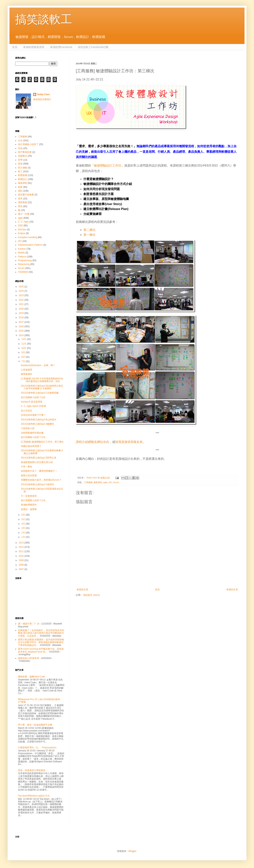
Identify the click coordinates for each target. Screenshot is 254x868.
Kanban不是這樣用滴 (32, 402)
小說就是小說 (28, 428)
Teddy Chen (43, 94)
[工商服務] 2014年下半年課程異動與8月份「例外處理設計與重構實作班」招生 (42, 380)
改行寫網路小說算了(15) (33, 437)
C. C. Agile (23, 222)
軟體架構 (23, 175)
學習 (20, 206)
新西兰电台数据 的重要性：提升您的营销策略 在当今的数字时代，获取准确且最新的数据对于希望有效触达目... (41, 642)
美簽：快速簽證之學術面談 (32, 770)
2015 (22, 331)
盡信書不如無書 (26, 195)
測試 (20, 191)
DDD (20, 226)
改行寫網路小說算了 (28, 144)
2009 (22, 560)
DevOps (22, 230)
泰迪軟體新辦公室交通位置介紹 (37, 462)
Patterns (22, 257)
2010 (22, 556)
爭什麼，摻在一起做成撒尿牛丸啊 (35, 725)
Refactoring (24, 264)
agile (105, 482)
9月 (24, 352)
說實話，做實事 (29, 509)
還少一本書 (24, 214)
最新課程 (98, 482)
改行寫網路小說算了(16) (33, 397)
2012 (22, 547)
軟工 (20, 171)
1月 (24, 537)
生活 (20, 141)
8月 (24, 357)
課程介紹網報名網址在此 (93, 442)
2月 (24, 533)
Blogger (132, 851)
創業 (20, 187)
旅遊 (20, 164)
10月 (24, 348)
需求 (20, 199)
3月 (24, 528)
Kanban (22, 249)
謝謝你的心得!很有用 (29, 658)
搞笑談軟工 (44, 19)
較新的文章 (82, 590)
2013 (22, 543)
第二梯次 (89, 230)
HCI (110, 482)
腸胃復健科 (27, 374)
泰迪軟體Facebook (61, 47)
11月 (24, 344)
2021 (22, 304)
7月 (24, 361)
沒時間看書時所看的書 (32, 433)
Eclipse (22, 233)
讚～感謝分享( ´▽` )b (29, 624)
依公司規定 (27, 411)
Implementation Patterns (30, 245)
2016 (22, 326)
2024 (22, 291)
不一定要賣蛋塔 (29, 496)
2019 (22, 313)
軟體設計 (23, 179)
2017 (22, 322)
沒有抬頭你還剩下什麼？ (33, 415)
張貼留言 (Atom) (91, 595)
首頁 (15, 47)
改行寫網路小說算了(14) (33, 500)
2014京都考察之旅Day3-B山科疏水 (39, 420)
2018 (22, 318)
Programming (25, 260)
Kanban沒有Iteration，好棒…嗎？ (38, 365)
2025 (22, 287)
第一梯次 (89, 235)
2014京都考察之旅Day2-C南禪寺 (37, 484)
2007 (22, 569)
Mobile (21, 253)
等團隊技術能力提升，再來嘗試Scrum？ (41, 480)
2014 (22, 335)
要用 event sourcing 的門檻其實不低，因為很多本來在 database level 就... (41, 650)
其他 (20, 148)
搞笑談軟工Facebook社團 (93, 47)
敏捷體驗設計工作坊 (108, 166)
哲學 (20, 160)
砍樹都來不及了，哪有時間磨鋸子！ (39, 471)
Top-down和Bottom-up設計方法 (34, 796)
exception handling (27, 237)
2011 (22, 551)
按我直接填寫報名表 (129, 442)
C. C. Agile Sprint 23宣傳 (33, 406)
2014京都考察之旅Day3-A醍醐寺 (37, 424)
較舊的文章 (232, 590)
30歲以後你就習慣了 (31, 446)
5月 (24, 519)
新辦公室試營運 (29, 476)
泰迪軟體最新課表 (34, 47)
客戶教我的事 (25, 152)
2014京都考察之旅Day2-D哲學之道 (39, 458)
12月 (24, 339)
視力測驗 (23, 168)
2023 (22, 295)
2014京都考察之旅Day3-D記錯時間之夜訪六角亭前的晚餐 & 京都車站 (42, 387)
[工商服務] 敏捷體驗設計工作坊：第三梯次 (42, 442)
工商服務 (88, 482)
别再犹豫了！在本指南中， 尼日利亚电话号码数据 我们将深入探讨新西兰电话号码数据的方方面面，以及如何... (41, 633)
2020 (22, 309)
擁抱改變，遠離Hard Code (31, 677)
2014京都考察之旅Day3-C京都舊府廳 (40, 393)
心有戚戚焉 (27, 370)
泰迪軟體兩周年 (29, 505)
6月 (24, 515)
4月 (24, 524)
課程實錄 (23, 202)
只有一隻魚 (27, 467)
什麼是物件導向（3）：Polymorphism (37, 748)
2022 (22, 300)
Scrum (116, 482)
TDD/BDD (23, 272)
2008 (22, 565)
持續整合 (23, 156)
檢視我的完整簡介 (42, 99)
